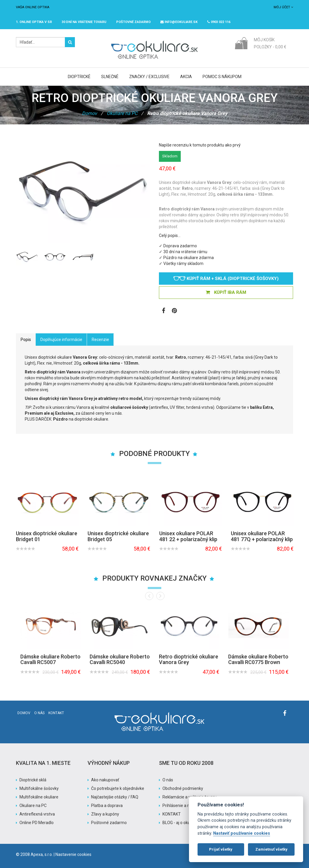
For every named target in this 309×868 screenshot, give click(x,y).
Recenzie (100, 340)
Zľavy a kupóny (105, 814)
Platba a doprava (107, 806)
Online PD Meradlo (37, 823)
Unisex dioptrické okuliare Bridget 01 (47, 536)
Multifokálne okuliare (39, 797)
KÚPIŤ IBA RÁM (226, 292)
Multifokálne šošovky (39, 788)
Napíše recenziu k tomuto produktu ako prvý (200, 145)
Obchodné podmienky (183, 788)
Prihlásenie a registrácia (185, 806)
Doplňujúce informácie (61, 340)
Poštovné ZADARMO (133, 22)
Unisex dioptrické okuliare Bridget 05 (118, 536)
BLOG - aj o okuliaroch (183, 823)
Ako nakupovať (105, 780)
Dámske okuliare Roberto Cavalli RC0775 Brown (258, 659)
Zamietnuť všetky (271, 849)
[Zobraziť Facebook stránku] (163, 311)
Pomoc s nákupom (222, 77)
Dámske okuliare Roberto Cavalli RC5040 (120, 659)
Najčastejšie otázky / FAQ (115, 797)
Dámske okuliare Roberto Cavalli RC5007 (50, 659)
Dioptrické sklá (33, 780)
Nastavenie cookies (73, 854)
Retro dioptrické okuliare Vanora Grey (189, 659)
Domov (89, 113)
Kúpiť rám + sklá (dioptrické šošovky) (226, 279)
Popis (26, 340)
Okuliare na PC (122, 113)
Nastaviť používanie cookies (242, 833)
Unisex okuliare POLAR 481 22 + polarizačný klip (188, 536)
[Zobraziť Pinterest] (174, 311)
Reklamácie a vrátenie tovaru (190, 797)
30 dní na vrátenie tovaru (84, 22)
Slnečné (110, 77)
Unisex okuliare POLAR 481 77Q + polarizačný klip (262, 536)
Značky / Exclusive (149, 77)
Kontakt (56, 713)
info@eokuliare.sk (179, 22)
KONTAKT (172, 814)
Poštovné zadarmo (109, 823)
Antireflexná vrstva (37, 814)
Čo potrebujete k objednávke (118, 788)
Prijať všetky (221, 849)
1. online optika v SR (34, 22)
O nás (39, 713)
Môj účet (283, 7)
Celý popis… (170, 235)
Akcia (186, 77)
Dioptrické (79, 77)
